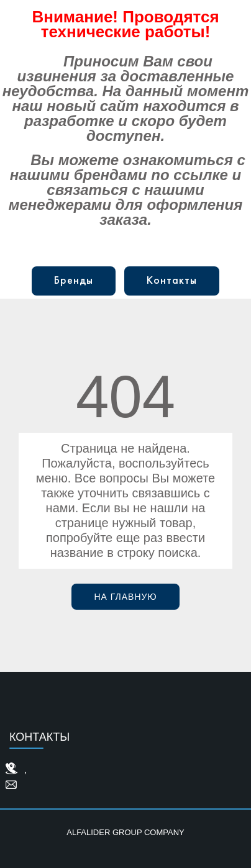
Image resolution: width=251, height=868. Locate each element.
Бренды (74, 281)
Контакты (172, 281)
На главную (125, 597)
